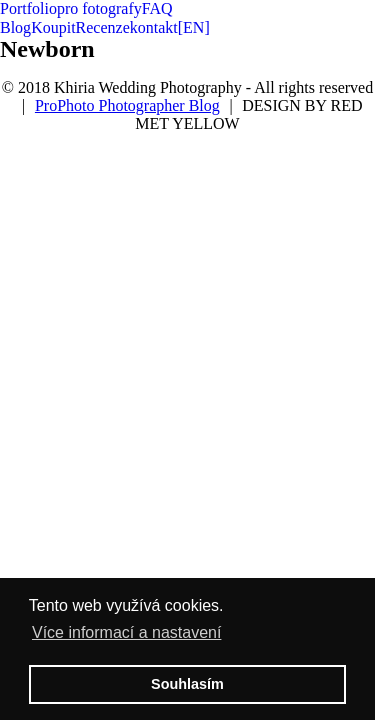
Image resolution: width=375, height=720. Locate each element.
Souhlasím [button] (187, 684)
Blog (15, 27)
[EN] (194, 27)
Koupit (53, 27)
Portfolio (28, 8)
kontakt (154, 27)
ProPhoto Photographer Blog (127, 105)
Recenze (103, 27)
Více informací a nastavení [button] (126, 632)
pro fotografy (99, 8)
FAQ (157, 8)
